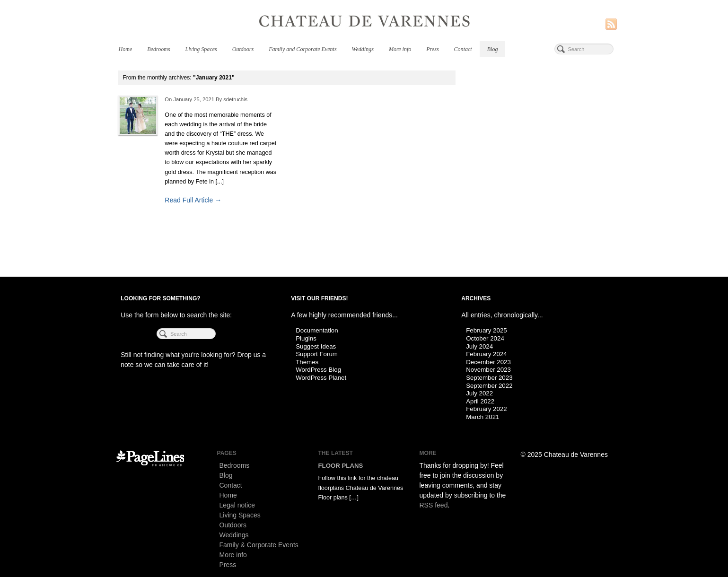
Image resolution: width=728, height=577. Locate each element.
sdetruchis (235, 99)
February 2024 (486, 354)
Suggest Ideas (316, 346)
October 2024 (485, 338)
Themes (307, 362)
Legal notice (237, 505)
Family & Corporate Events (259, 545)
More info (400, 49)
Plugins (306, 338)
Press (432, 49)
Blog (493, 49)
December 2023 (488, 362)
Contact (463, 49)
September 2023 (489, 378)
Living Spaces (201, 49)
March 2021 (482, 417)
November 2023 (488, 370)
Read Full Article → (193, 200)
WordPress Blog (318, 370)
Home (126, 49)
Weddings (363, 49)
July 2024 (479, 346)
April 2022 (480, 401)
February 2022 (486, 409)
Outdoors (243, 49)
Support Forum (317, 354)
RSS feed (434, 505)
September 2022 (489, 386)
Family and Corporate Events (303, 49)
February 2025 (486, 330)
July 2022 (479, 393)
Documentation (317, 330)
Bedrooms (158, 49)
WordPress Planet (321, 378)
